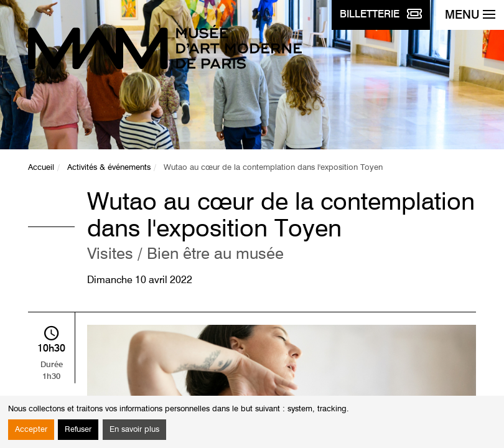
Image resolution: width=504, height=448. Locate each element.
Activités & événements (109, 168)
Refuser (78, 430)
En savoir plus (134, 430)
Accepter (31, 430)
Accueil (41, 168)
